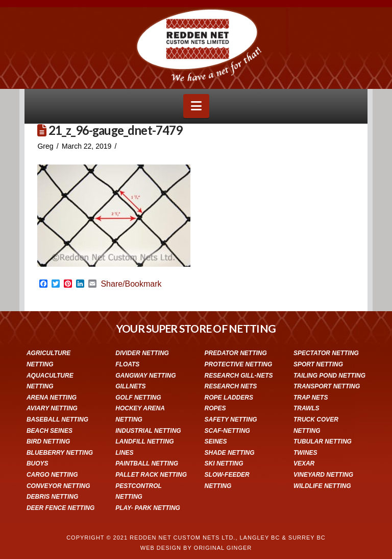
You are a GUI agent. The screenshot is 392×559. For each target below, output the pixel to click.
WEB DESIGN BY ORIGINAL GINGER (196, 548)
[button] (196, 106)
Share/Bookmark (131, 284)
